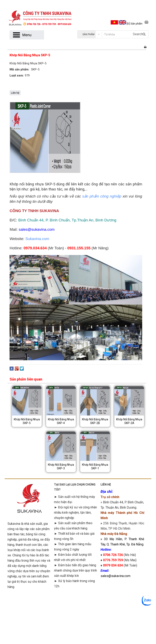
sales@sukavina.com (115, 576)
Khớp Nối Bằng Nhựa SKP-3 (61, 467)
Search (139, 34)
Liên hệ (15, 93)
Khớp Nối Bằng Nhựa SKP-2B (95, 421)
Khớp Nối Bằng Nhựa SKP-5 (27, 421)
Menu (27, 35)
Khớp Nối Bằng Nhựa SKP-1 (95, 467)
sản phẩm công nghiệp (102, 196)
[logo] (43, 15)
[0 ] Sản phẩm (135, 24)
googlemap (122, 609)
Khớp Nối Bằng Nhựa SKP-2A (129, 421)
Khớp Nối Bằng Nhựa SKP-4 (61, 421)
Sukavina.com (37, 239)
